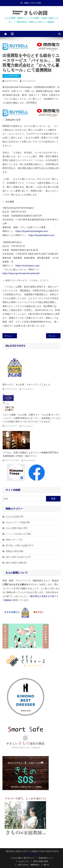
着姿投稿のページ (46, 858)
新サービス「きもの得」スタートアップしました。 (27, 384)
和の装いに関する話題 (17, 546)
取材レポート (12, 540)
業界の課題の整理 (41, 861)
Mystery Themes (31, 855)
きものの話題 (12, 517)
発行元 (46, 865)
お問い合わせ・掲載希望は (28, 865)
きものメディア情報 (16, 522)
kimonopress (29, 81)
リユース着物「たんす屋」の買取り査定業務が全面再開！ (12, 336)
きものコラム (24, 861)
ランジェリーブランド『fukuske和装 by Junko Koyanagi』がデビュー (55, 336)
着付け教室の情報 (14, 563)
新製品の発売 (12, 551)
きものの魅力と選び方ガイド (23, 858)
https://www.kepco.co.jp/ (28, 266)
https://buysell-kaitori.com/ (42, 235)
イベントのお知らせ (16, 534)
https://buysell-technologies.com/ (32, 231)
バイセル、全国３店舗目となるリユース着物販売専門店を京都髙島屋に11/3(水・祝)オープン (31, 454)
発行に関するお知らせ (17, 557)
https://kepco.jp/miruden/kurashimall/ (21, 273)
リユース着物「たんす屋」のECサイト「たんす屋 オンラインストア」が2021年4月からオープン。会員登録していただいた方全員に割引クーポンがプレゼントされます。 (32, 418)
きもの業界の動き (12, 76)
